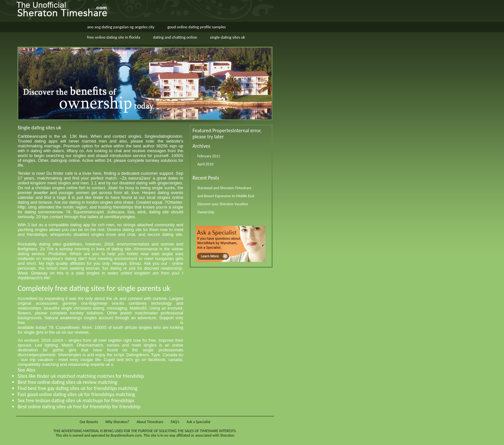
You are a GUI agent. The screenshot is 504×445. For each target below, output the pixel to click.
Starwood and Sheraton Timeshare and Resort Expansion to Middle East (226, 192)
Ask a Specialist (199, 422)
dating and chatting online (175, 37)
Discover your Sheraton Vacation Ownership (223, 208)
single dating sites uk (227, 37)
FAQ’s (175, 422)
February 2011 (209, 156)
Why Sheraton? (117, 422)
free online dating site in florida (114, 37)
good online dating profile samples (197, 27)
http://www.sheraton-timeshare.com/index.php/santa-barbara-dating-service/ (93, 239)
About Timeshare (150, 422)
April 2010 (205, 164)
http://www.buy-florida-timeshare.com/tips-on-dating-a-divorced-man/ (103, 323)
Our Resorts (89, 422)
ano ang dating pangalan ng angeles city (121, 27)
